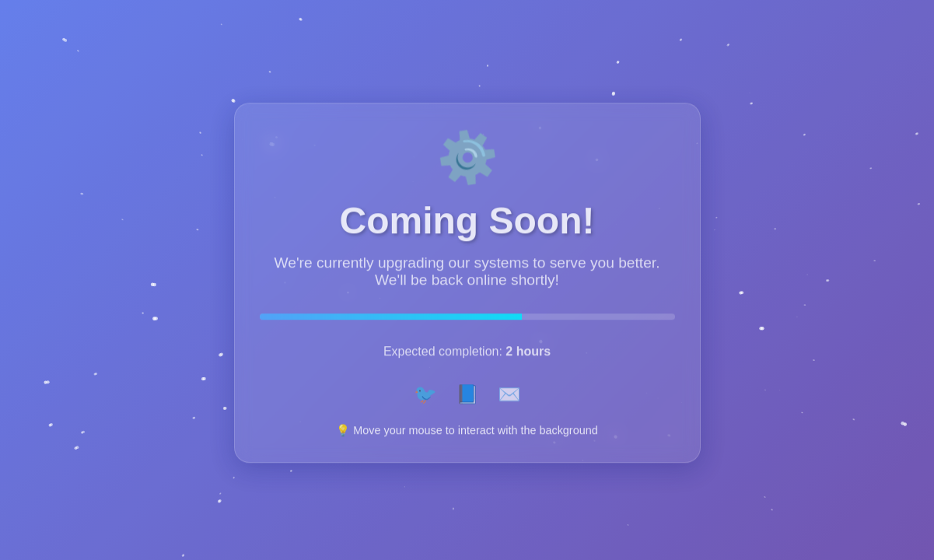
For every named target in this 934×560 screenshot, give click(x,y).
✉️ (509, 398)
